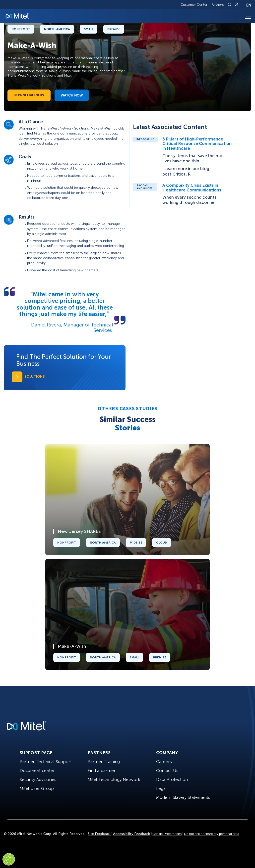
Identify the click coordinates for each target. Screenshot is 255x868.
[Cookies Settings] (9, 859)
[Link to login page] (237, 4)
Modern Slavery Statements (183, 797)
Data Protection (172, 779)
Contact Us (167, 771)
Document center (37, 771)
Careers (164, 762)
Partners (218, 5)
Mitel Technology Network (114, 779)
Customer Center (194, 5)
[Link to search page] (230, 4)
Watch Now (72, 95)
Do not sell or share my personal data (212, 834)
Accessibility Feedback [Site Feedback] (131, 834)
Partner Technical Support (46, 762)
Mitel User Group (37, 788)
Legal (161, 788)
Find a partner (102, 771)
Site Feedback (99, 834)
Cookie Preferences (167, 834)
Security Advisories (38, 779)
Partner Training (104, 762)
